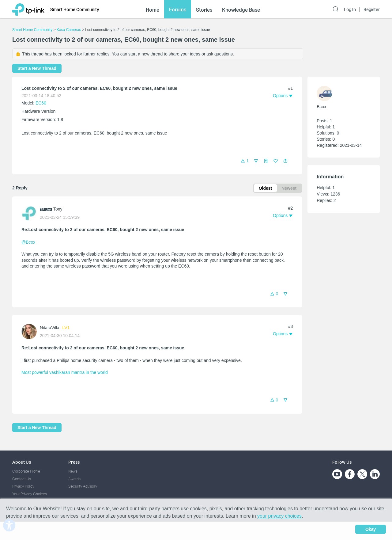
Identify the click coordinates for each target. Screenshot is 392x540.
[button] (285, 161)
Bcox (321, 107)
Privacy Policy (23, 486)
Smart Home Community (32, 30)
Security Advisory (83, 486)
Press (74, 462)
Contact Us (22, 479)
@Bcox (28, 242)
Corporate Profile (26, 471)
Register (372, 10)
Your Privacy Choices (30, 494)
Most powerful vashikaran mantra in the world (65, 372)
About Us (22, 462)
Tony (58, 209)
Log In (350, 10)
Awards (74, 479)
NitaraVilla (50, 328)
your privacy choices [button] (279, 516)
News (73, 471)
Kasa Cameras (69, 30)
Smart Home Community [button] (75, 9)
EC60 (41, 103)
